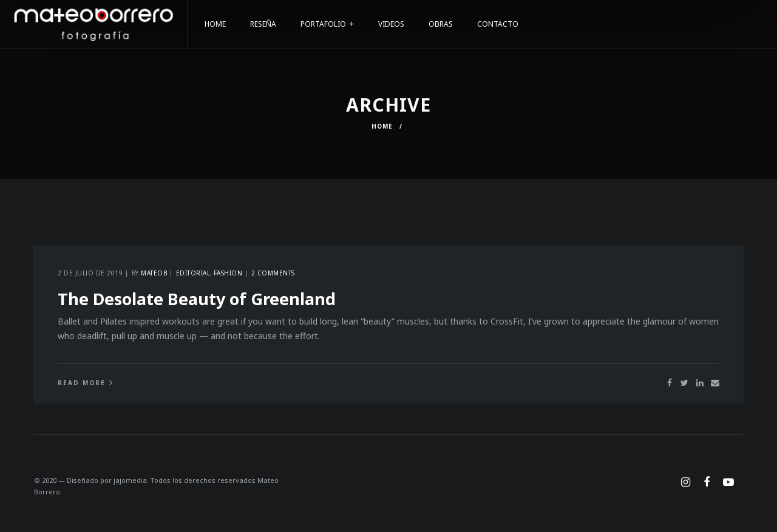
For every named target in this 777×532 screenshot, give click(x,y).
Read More (82, 383)
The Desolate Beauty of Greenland (197, 299)
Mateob (154, 273)
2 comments (273, 273)
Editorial (193, 273)
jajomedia (130, 480)
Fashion (228, 273)
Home (382, 126)
